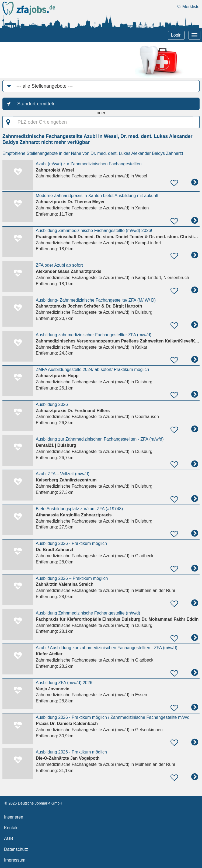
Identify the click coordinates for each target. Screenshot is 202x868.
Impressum (15, 860)
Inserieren (14, 817)
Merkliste (188, 7)
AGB (9, 839)
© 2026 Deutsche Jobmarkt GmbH (33, 803)
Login (176, 35)
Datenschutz (16, 849)
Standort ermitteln (36, 104)
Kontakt (11, 828)
